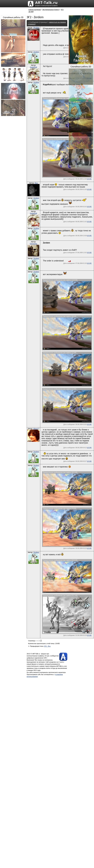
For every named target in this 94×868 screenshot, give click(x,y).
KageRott (33, 67)
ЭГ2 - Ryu (47, 646)
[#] (88, 179)
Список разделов (35, 10)
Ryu (36, 183)
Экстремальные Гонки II (51, 10)
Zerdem (36, 52)
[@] (90, 179)
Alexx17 (36, 429)
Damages (33, 244)
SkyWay (36, 28)
